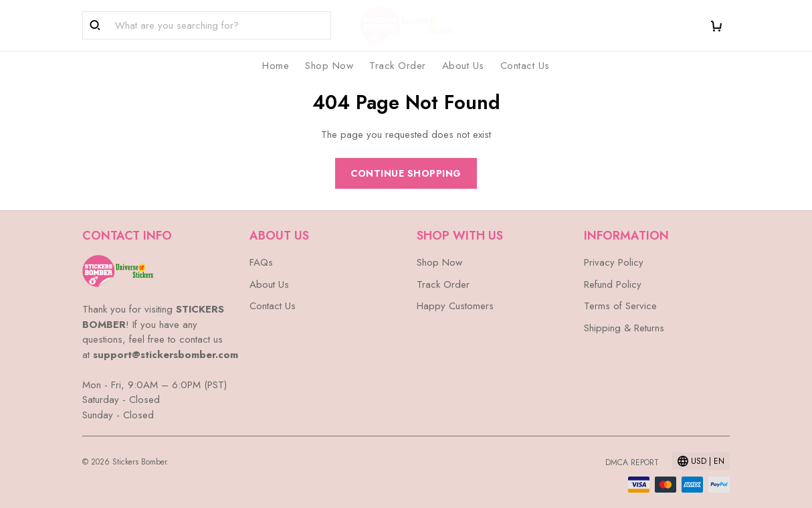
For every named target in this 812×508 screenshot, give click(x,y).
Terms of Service (620, 306)
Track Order (398, 66)
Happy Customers (455, 306)
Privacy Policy (614, 262)
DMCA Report (632, 462)
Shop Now (329, 66)
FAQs (261, 262)
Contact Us (525, 66)
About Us (463, 66)
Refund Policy (613, 284)
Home (276, 66)
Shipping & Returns (624, 328)
